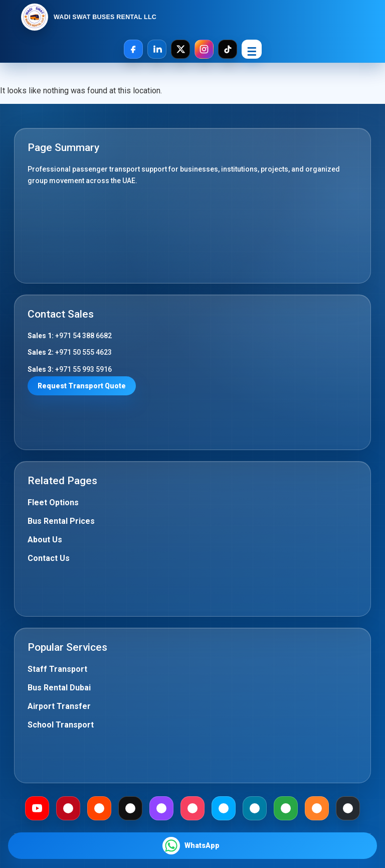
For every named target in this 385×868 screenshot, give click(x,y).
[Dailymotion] (224, 808)
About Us (45, 540)
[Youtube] (37, 808)
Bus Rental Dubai (59, 688)
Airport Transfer (59, 706)
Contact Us (49, 558)
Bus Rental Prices (61, 521)
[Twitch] (161, 808)
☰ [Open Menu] (252, 52)
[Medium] (130, 808)
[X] (180, 49)
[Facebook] (133, 49)
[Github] (348, 808)
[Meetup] (192, 808)
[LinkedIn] (157, 49)
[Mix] (317, 808)
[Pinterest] (68, 808)
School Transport (61, 725)
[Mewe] (255, 808)
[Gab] (286, 808)
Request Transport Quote (82, 386)
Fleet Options (53, 502)
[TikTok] (228, 49)
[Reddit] (99, 808)
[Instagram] (204, 49)
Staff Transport (57, 669)
